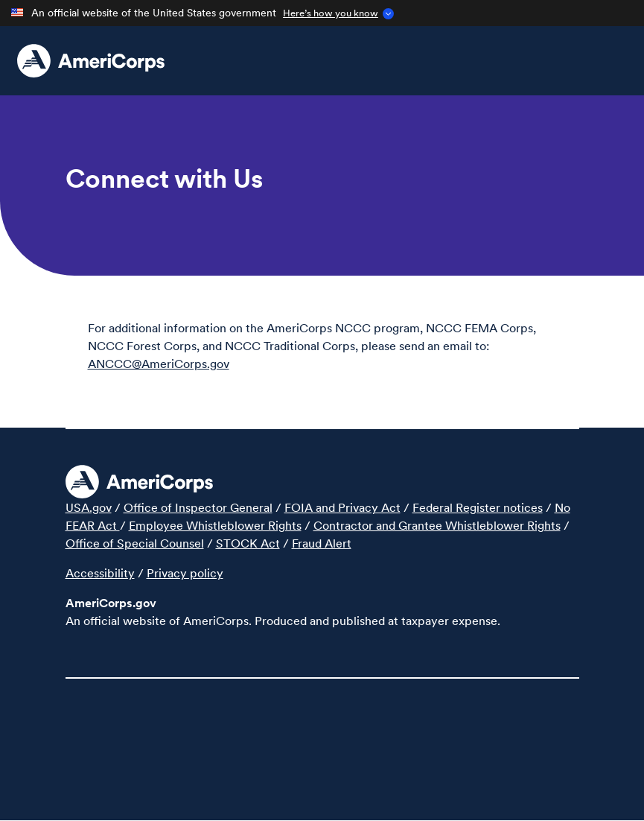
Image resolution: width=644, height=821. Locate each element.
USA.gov (89, 507)
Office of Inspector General (198, 507)
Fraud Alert (322, 543)
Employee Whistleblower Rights (215, 525)
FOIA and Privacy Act (342, 507)
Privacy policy (185, 573)
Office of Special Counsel (135, 543)
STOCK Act (248, 543)
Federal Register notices (478, 507)
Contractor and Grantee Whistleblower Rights (437, 525)
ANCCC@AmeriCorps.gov (159, 364)
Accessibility (100, 573)
